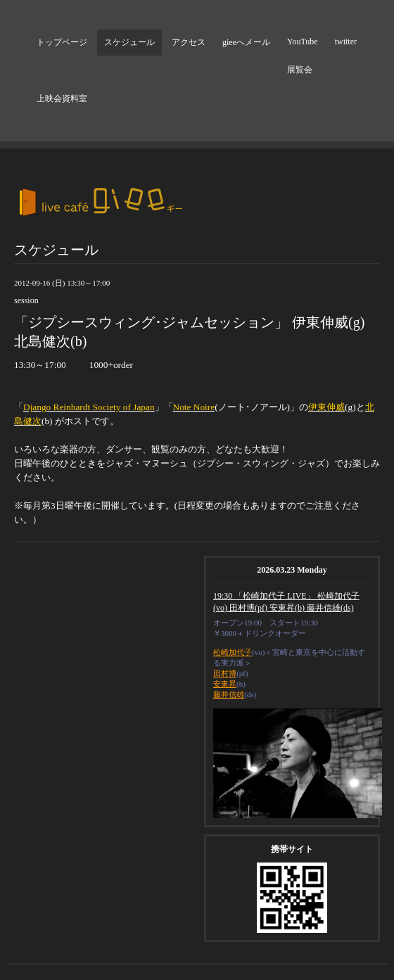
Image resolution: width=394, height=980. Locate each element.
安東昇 (225, 684)
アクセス (189, 42)
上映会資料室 (62, 98)
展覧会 (300, 70)
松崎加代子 (233, 652)
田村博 (225, 673)
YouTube (303, 42)
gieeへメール (246, 42)
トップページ (62, 42)
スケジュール (129, 42)
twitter (346, 42)
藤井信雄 (229, 694)
